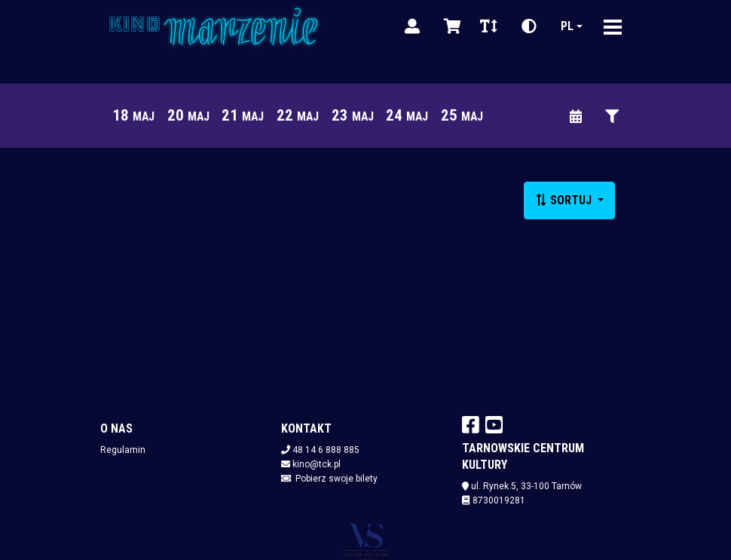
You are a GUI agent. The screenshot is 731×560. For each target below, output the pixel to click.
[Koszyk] (450, 26)
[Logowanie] (412, 26)
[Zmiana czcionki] (489, 26)
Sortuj (565, 200)
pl (567, 26)
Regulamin (123, 450)
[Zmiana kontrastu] (529, 26)
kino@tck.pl (317, 464)
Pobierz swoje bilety (336, 479)
